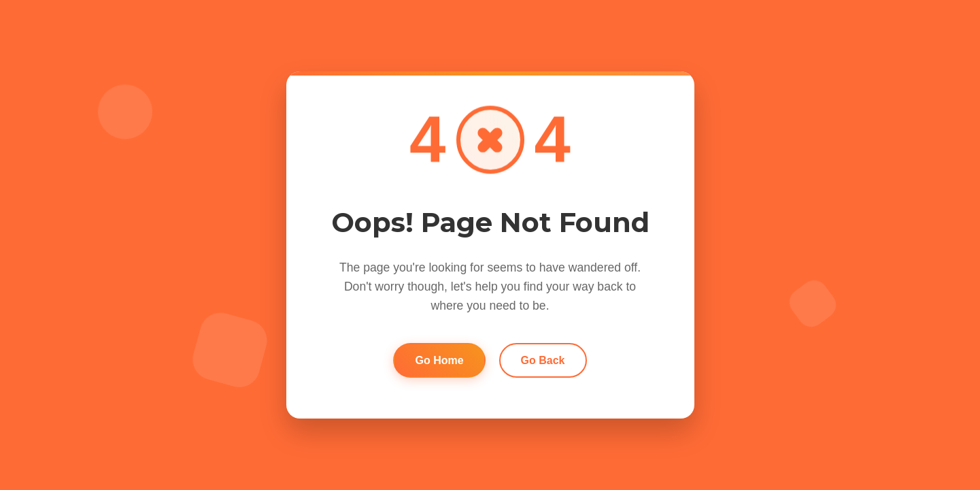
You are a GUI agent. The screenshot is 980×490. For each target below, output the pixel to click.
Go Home (439, 360)
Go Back (543, 360)
